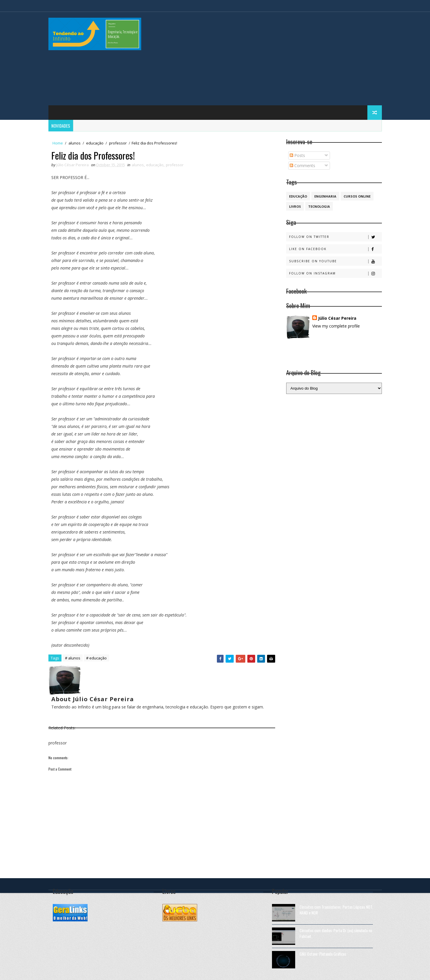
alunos (75, 143)
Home (58, 143)
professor (118, 143)
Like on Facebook (335, 249)
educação (95, 143)
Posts (297, 155)
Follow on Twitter (335, 237)
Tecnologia (319, 206)
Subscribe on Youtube (335, 261)
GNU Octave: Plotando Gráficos (323, 954)
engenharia (325, 196)
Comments (302, 166)
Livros (295, 206)
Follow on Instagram (335, 273)
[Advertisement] (276, 59)
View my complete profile (336, 326)
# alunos (73, 658)
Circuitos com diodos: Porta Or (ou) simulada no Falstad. (336, 933)
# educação (96, 658)
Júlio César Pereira (337, 318)
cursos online (357, 196)
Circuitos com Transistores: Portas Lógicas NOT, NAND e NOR (336, 910)
